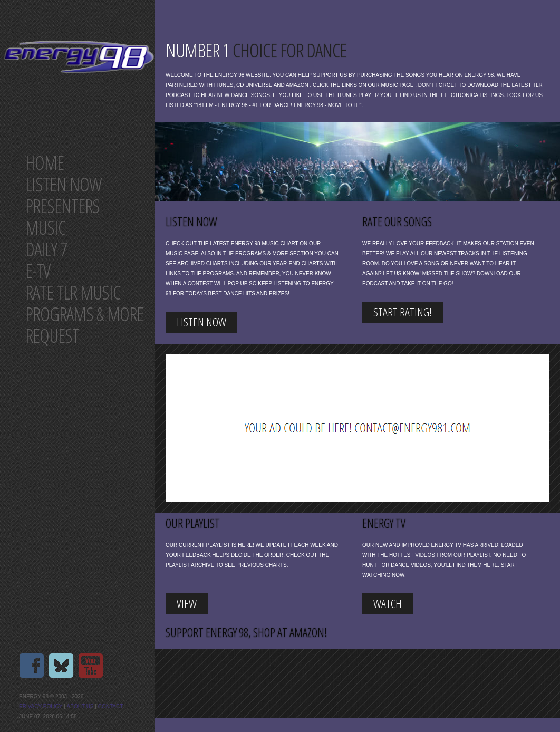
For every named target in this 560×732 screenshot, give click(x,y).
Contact (111, 706)
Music (45, 228)
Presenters (62, 206)
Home (45, 163)
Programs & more (84, 314)
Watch (388, 603)
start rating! (403, 312)
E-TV (38, 271)
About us (80, 706)
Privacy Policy (41, 706)
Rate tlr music (73, 292)
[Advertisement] (332, 428)
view (187, 603)
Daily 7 (46, 249)
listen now (201, 322)
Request (52, 336)
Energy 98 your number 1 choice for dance (79, 57)
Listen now (64, 184)
